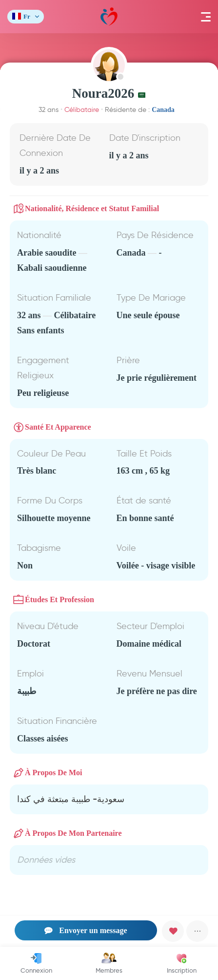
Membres (109, 963)
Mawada (109, 17)
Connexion (36, 963)
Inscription (182, 963)
